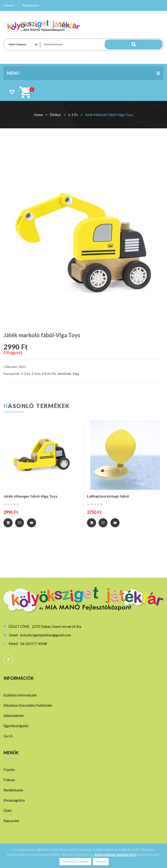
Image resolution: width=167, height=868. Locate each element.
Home (38, 115)
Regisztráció (31, 5)
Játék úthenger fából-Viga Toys (30, 496)
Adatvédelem (14, 715)
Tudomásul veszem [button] (75, 862)
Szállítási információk (20, 695)
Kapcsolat (11, 820)
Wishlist (12, 92)
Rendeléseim (13, 790)
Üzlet (8, 810)
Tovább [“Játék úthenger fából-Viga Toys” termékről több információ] (8, 523)
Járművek (64, 374)
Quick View (33, 523)
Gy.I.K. (8, 736)
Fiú (54, 374)
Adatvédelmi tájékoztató (115, 855)
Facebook (8, 659)
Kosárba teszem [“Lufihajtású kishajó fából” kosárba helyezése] (92, 523)
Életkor (55, 115)
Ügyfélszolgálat (16, 725)
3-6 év (36, 374)
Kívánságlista (14, 800)
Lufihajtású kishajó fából (108, 496)
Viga (76, 374)
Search (153, 45)
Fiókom (9, 5)
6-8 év (46, 374)
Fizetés (9, 769)
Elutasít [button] (101, 862)
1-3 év (73, 115)
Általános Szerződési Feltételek (28, 705)
